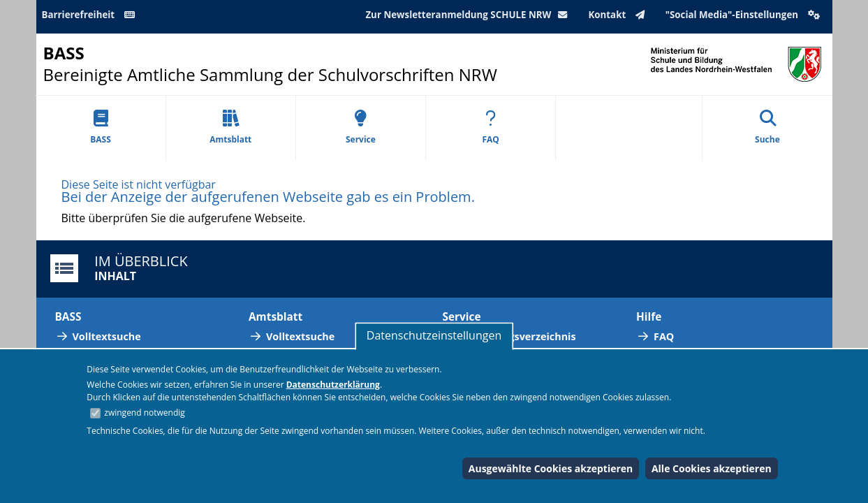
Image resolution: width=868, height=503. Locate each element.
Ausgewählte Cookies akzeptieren (551, 468)
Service (361, 127)
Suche (767, 127)
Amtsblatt (230, 127)
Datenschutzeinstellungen (434, 335)
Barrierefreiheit (91, 15)
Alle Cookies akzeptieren (712, 468)
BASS (101, 127)
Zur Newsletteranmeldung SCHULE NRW (469, 15)
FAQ (490, 127)
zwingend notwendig (145, 413)
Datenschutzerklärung (333, 385)
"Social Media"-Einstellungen (744, 15)
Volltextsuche (107, 336)
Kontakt (619, 15)
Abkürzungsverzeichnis (518, 336)
